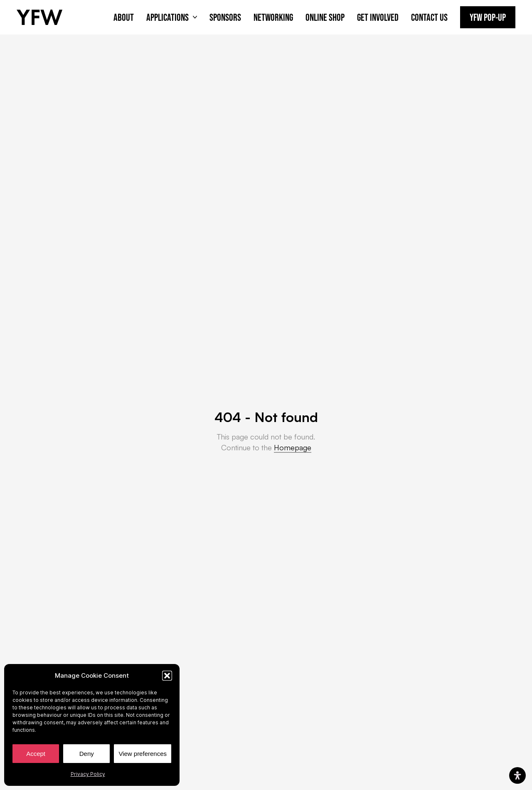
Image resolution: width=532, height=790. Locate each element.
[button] (167, 676)
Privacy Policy (88, 774)
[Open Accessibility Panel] (517, 775)
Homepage (293, 447)
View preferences (143, 754)
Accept (36, 754)
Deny (87, 754)
